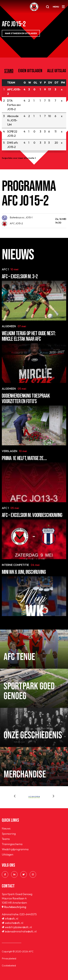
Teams (6, 839)
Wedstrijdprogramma (15, 849)
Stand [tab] (9, 71)
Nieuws (6, 828)
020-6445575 (28, 914)
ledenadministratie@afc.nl (19, 931)
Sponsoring (9, 834)
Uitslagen (8, 854)
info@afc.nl (10, 919)
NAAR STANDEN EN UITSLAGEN (21, 33)
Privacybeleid (9, 958)
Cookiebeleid (9, 965)
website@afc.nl (12, 923)
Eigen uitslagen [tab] (30, 71)
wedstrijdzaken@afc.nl (17, 927)
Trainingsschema (12, 844)
